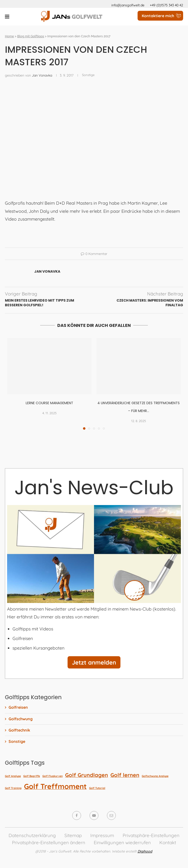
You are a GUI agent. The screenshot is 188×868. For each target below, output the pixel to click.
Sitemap (73, 835)
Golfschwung (21, 719)
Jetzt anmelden (94, 662)
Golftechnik (19, 730)
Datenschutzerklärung (32, 835)
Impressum (102, 835)
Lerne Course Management (49, 403)
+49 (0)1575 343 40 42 (166, 5)
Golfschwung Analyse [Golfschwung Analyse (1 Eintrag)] (155, 776)
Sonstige (17, 741)
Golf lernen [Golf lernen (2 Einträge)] (125, 775)
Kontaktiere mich (158, 16)
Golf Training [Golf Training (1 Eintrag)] (13, 788)
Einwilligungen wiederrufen (122, 842)
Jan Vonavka (42, 75)
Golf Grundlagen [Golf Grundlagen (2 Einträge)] (87, 775)
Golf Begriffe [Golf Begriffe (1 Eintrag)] (32, 776)
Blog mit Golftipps (31, 36)
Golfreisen (18, 707)
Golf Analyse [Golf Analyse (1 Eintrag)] (13, 776)
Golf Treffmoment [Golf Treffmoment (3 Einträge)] (55, 786)
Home (9, 36)
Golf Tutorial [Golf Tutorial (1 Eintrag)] (97, 788)
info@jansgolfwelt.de (128, 5)
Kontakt (168, 842)
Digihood (145, 851)
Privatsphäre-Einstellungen (151, 835)
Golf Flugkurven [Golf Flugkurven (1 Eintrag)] (53, 776)
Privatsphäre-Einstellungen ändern (49, 842)
